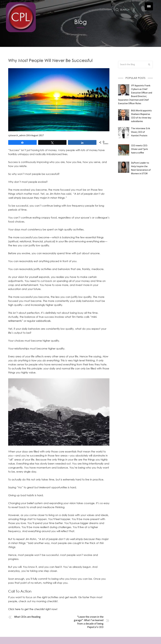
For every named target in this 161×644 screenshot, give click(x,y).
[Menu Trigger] (149, 6)
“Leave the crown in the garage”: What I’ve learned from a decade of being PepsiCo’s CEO (89, 622)
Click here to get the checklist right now (32, 609)
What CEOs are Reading (27, 617)
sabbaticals (43, 321)
